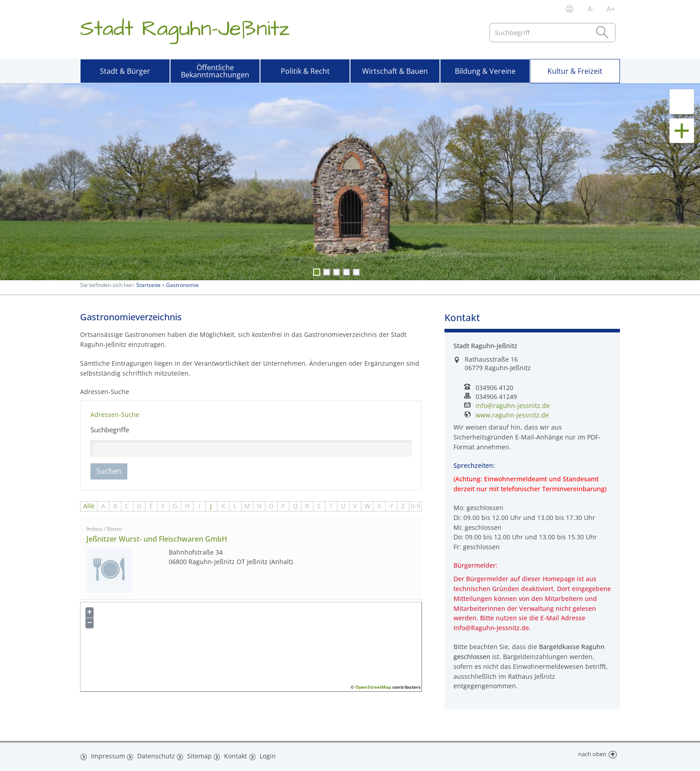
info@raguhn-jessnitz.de (513, 406)
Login (268, 754)
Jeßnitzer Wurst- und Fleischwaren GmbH (157, 539)
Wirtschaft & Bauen (395, 71)
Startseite (148, 285)
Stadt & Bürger (125, 71)
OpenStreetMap (373, 687)
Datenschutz (154, 754)
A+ (611, 9)
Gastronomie (182, 285)
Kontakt (234, 754)
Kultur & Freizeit (575, 71)
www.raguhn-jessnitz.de (512, 415)
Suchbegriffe (110, 430)
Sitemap (197, 754)
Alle (89, 506)
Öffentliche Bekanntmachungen (215, 71)
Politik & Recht (305, 71)
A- (591, 9)
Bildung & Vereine (485, 71)
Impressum (106, 754)
